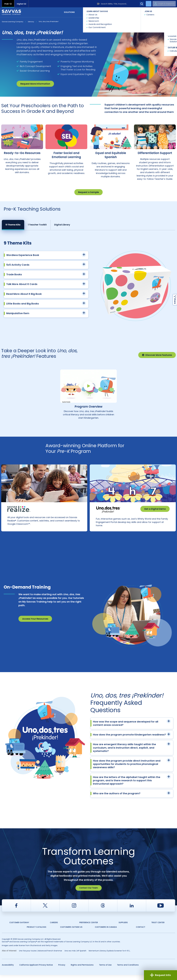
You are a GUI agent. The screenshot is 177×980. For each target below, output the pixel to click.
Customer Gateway (19, 928)
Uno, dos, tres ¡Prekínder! (49, 22)
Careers (54, 928)
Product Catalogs (37, 932)
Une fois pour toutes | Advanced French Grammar (41, 956)
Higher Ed (21, 4)
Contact (165, 12)
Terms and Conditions (128, 970)
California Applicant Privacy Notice (36, 970)
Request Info (160, 975)
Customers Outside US (71, 932)
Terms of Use (105, 970)
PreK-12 (8, 4)
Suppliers (123, 928)
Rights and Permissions (82, 970)
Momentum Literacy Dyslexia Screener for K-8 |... (110, 956)
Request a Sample (88, 192)
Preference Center (89, 928)
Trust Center (158, 928)
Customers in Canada (106, 932)
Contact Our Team (89, 893)
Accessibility (8, 970)
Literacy (31, 22)
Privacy (62, 970)
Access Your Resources (35, 624)
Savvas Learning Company (13, 22)
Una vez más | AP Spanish (75, 956)
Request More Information (35, 84)
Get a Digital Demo (155, 509)
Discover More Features (157, 355)
